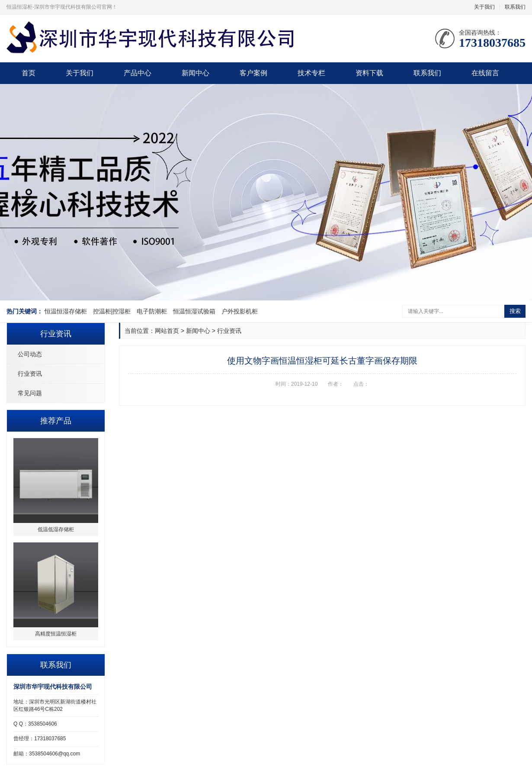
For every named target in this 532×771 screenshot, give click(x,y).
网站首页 (167, 331)
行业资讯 (30, 374)
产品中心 (138, 73)
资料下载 (369, 73)
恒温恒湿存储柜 (66, 311)
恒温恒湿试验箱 (194, 311)
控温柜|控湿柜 (112, 311)
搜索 (515, 311)
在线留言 (485, 73)
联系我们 (515, 7)
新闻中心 (195, 73)
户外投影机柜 (240, 311)
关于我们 (484, 7)
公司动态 (30, 354)
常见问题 (30, 393)
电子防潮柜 (152, 311)
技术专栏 (311, 73)
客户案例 (253, 73)
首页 (29, 73)
